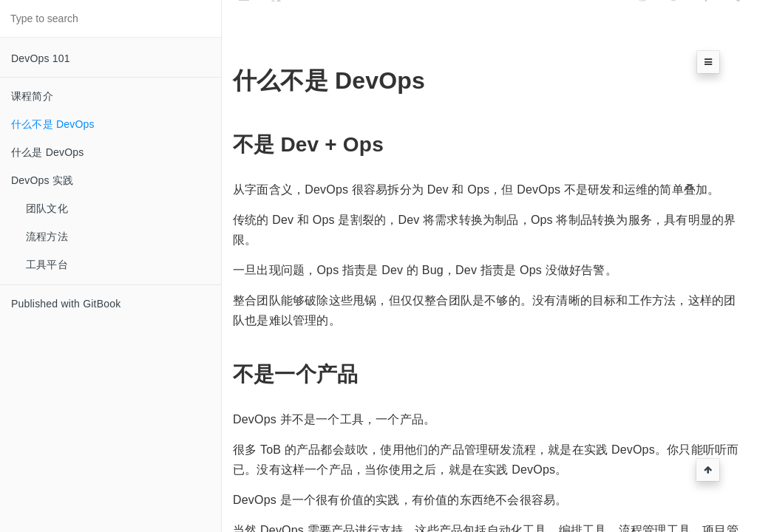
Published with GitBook (66, 304)
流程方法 (47, 236)
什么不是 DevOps (53, 124)
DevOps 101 (41, 58)
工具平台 (47, 265)
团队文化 (47, 208)
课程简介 (32, 96)
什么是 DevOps (47, 152)
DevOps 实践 (42, 180)
